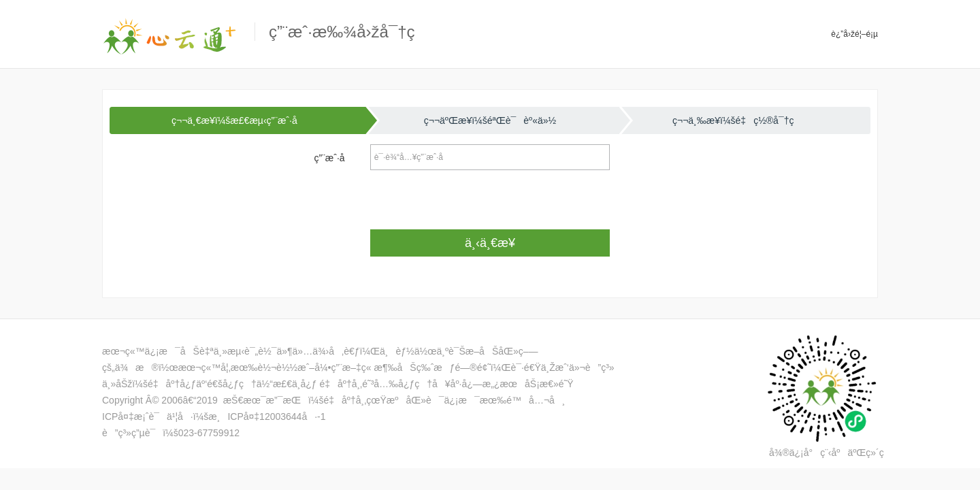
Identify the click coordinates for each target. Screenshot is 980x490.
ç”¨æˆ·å (337, 158)
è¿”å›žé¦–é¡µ (854, 34)
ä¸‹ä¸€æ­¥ (490, 243)
